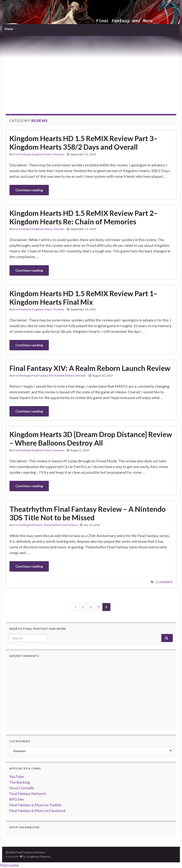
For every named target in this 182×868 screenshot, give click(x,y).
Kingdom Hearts (42, 154)
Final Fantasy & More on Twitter (35, 805)
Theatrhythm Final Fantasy (61, 525)
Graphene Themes (39, 857)
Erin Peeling (21, 154)
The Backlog (20, 782)
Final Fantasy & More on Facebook (38, 810)
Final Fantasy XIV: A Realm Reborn (53, 375)
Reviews (59, 154)
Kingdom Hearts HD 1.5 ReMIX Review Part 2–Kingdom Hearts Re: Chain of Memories (83, 217)
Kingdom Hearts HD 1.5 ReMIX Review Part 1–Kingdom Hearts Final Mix (83, 298)
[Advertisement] (91, 71)
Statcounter (10, 865)
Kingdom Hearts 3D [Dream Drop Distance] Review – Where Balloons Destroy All (91, 438)
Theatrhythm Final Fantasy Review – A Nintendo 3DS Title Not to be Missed (88, 513)
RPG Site (16, 799)
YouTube (17, 776)
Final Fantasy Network (28, 793)
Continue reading (29, 190)
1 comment (164, 582)
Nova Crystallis (22, 788)
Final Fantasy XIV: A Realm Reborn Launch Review (90, 368)
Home (9, 29)
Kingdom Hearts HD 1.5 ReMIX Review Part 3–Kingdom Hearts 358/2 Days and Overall (83, 143)
